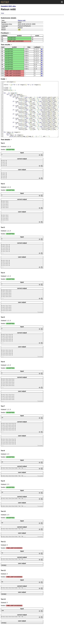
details (42, 49)
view (40, 165)
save (42, 165)
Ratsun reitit (22, 20)
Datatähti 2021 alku (8, 6)
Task (2, 13)
